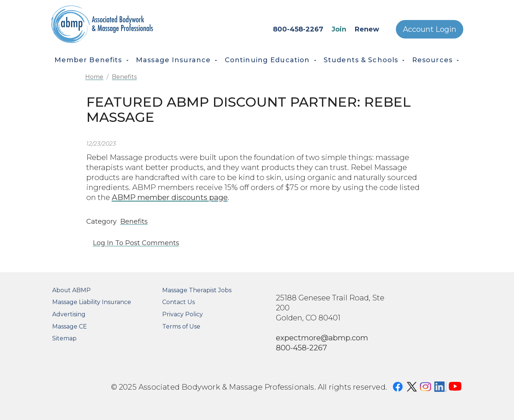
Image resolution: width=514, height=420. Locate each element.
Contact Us (178, 302)
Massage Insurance (173, 60)
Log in (103, 243)
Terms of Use (181, 326)
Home (94, 77)
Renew (367, 29)
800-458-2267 (298, 29)
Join (339, 29)
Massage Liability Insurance (92, 302)
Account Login (430, 29)
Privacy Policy (183, 314)
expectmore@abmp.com (322, 338)
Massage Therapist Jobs (197, 290)
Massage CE (70, 326)
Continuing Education (267, 60)
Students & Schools (361, 60)
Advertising (69, 314)
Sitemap (64, 338)
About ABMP (71, 290)
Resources (432, 60)
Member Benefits (88, 60)
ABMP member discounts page (170, 197)
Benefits (124, 77)
